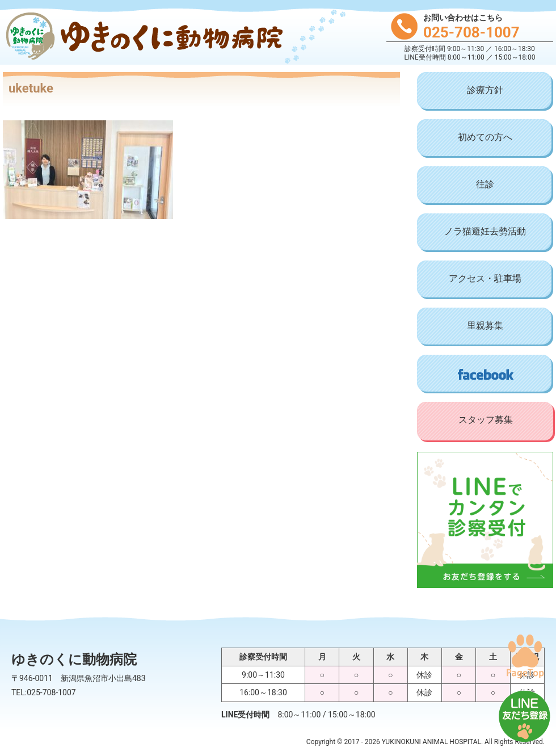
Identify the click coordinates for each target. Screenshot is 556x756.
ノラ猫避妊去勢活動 (485, 231)
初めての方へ (485, 137)
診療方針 (485, 90)
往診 (485, 184)
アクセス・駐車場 (485, 278)
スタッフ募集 (486, 420)
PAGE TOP (525, 656)
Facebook (485, 374)
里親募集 (485, 325)
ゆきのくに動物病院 (142, 37)
